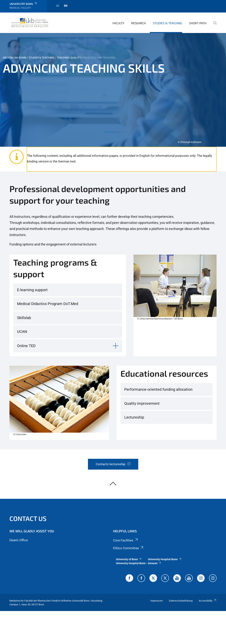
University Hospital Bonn (165, 559)
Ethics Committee (129, 548)
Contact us (28, 518)
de (58, 6)
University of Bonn (129, 559)
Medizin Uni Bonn (14, 58)
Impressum (156, 601)
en (66, 6)
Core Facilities (126, 540)
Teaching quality (69, 58)
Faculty (118, 23)
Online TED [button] (26, 346)
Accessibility (208, 601)
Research (139, 23)
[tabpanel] (113, 90)
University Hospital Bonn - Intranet (139, 563)
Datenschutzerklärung (181, 601)
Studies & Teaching (167, 23)
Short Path (198, 23)
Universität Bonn (23, 4)
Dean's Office (19, 540)
